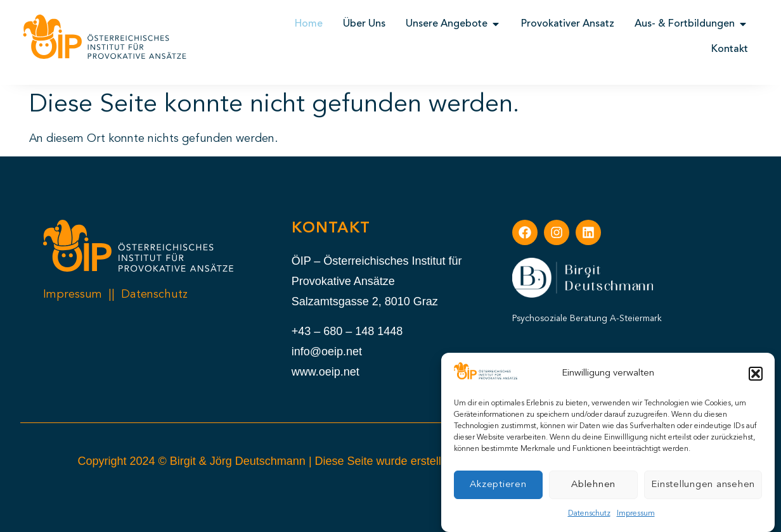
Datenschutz (589, 514)
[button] (756, 374)
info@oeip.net (327, 351)
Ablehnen (593, 485)
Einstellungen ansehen (703, 485)
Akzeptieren (498, 485)
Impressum (636, 514)
